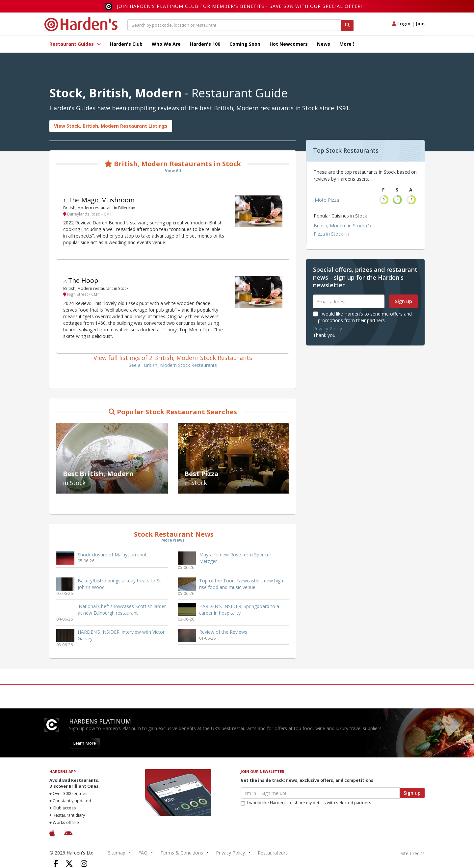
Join (420, 24)
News (324, 44)
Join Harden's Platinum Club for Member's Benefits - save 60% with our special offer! (239, 6)
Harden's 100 (205, 44)
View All (173, 171)
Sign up (404, 301)
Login (401, 24)
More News (173, 540)
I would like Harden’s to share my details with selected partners (306, 803)
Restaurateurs (273, 853)
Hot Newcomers (289, 44)
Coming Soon (245, 44)
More (347, 44)
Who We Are (166, 44)
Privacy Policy (328, 329)
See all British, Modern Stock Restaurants (173, 365)
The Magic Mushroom (101, 200)
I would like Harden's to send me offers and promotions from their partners (362, 317)
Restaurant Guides (75, 44)
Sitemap (117, 853)
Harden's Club (126, 44)
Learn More (84, 743)
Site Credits (413, 853)
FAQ (143, 853)
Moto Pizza (327, 200)
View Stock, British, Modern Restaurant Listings (111, 126)
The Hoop (83, 281)
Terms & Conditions (182, 853)
